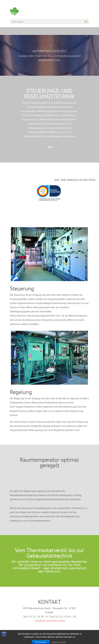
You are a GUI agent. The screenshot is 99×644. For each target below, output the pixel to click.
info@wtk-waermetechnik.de (50, 621)
